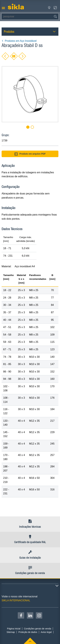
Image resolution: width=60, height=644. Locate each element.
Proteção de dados (28, 632)
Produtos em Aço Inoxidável (19, 41)
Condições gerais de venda (38, 629)
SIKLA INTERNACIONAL (16, 600)
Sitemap (11, 632)
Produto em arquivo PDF (30, 154)
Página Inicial (14, 629)
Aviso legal (46, 632)
